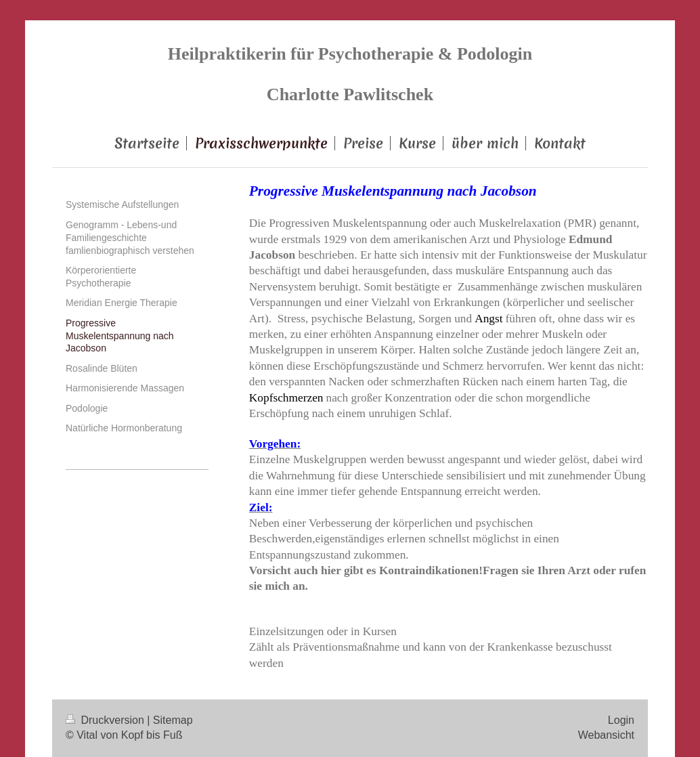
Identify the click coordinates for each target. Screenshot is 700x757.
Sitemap (173, 720)
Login (621, 720)
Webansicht (606, 735)
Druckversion (106, 720)
